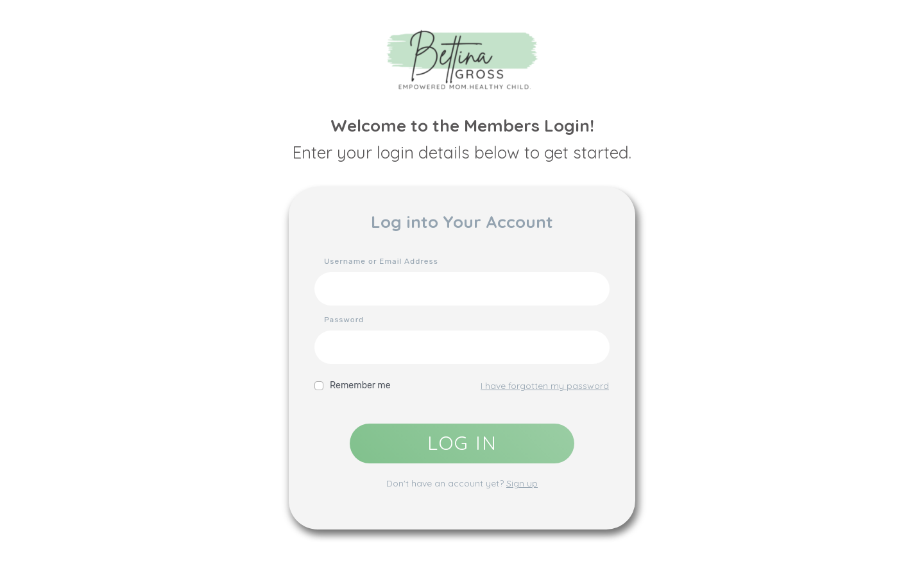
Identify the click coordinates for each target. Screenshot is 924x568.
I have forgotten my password (545, 386)
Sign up (522, 483)
